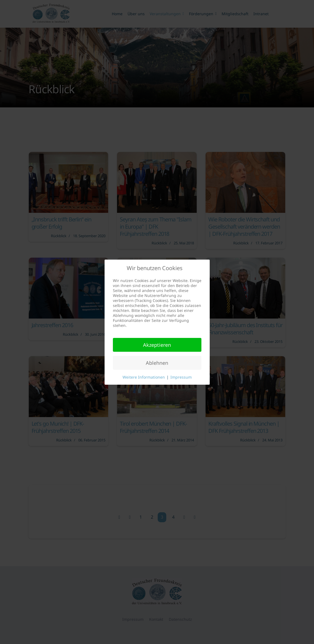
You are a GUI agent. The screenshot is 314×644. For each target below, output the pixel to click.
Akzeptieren (157, 345)
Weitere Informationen (144, 377)
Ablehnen (157, 363)
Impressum (181, 377)
